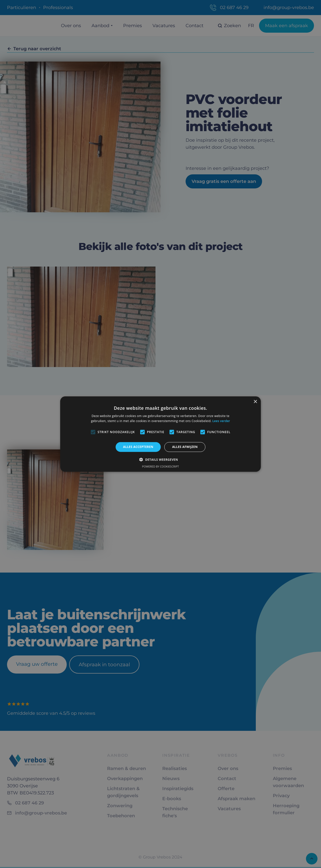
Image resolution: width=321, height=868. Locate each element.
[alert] (160, 434)
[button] (160, 459)
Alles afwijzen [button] (185, 447)
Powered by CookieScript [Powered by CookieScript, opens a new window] (161, 466)
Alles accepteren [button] (138, 447)
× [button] (255, 402)
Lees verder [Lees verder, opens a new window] (221, 421)
